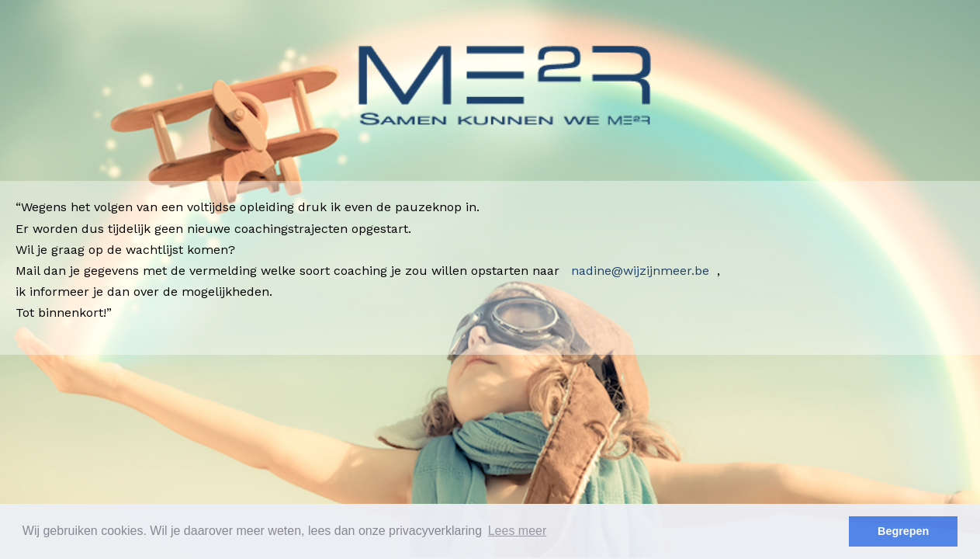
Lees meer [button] (518, 531)
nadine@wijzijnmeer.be (640, 271)
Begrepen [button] (903, 531)
